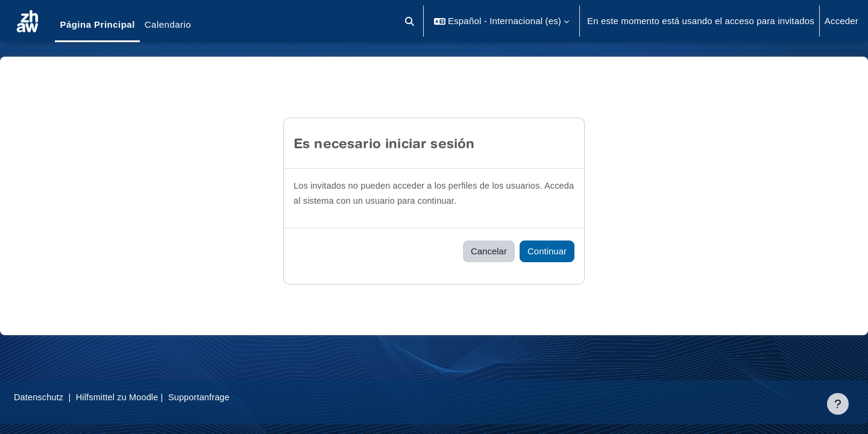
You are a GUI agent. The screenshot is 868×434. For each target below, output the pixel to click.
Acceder (841, 21)
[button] (410, 21)
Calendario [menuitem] (168, 24)
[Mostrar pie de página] (838, 404)
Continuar (547, 251)
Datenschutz (68, 397)
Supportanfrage (234, 397)
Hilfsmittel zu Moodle (150, 397)
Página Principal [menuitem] (97, 24)
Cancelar (489, 251)
